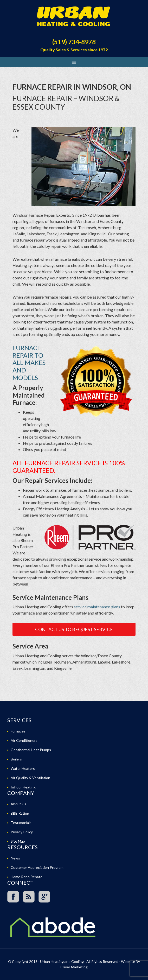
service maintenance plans (97, 607)
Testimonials (21, 823)
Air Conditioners (24, 740)
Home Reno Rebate (27, 877)
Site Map (18, 841)
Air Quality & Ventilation (30, 778)
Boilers (16, 759)
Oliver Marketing (74, 967)
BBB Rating (20, 813)
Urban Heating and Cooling (74, 18)
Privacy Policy (22, 832)
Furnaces (18, 731)
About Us (18, 804)
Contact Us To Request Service (74, 629)
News (15, 858)
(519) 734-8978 (74, 42)
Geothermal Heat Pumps (31, 750)
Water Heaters (23, 768)
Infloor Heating (23, 787)
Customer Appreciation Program (37, 867)
